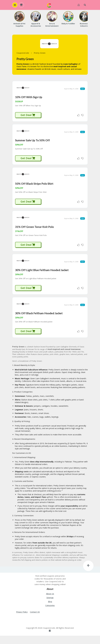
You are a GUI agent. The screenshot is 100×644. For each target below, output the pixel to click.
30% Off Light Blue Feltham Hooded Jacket (42, 277)
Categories (50, 614)
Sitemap (50, 606)
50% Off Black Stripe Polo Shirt (34, 188)
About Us (50, 602)
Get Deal (28, 116)
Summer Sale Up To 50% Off (32, 143)
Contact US (35, 620)
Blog (50, 610)
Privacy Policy (22, 620)
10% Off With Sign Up (29, 98)
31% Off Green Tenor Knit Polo (34, 232)
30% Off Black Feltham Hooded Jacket (39, 322)
